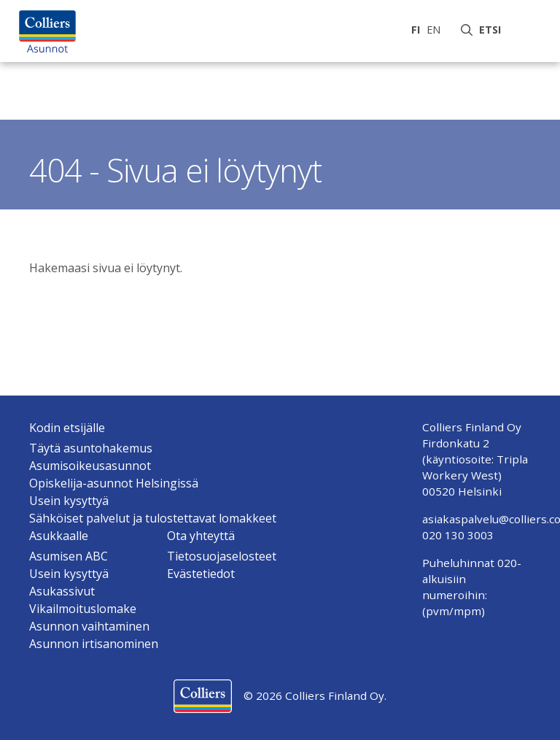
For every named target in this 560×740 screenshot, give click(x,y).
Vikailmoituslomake (83, 609)
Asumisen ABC (69, 556)
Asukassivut (62, 591)
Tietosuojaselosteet (222, 556)
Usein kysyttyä (69, 501)
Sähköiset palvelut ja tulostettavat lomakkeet (153, 518)
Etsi (493, 30)
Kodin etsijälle (67, 428)
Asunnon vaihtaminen (89, 626)
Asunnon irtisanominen (94, 644)
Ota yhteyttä (201, 536)
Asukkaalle (59, 536)
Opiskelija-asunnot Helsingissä (114, 483)
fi (416, 30)
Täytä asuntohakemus (91, 448)
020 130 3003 (458, 535)
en (433, 30)
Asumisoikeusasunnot (90, 466)
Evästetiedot (201, 574)
